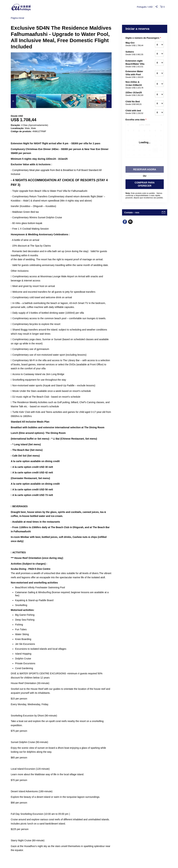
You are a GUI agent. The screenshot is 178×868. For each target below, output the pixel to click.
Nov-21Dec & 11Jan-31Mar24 (136, 85)
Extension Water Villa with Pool (136, 74)
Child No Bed (136, 103)
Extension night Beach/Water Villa (136, 64)
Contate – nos (132, 212)
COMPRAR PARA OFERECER (145, 184)
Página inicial (17, 18)
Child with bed (136, 112)
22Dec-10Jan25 (136, 94)
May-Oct (136, 44)
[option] (23, 101)
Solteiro (136, 53)
